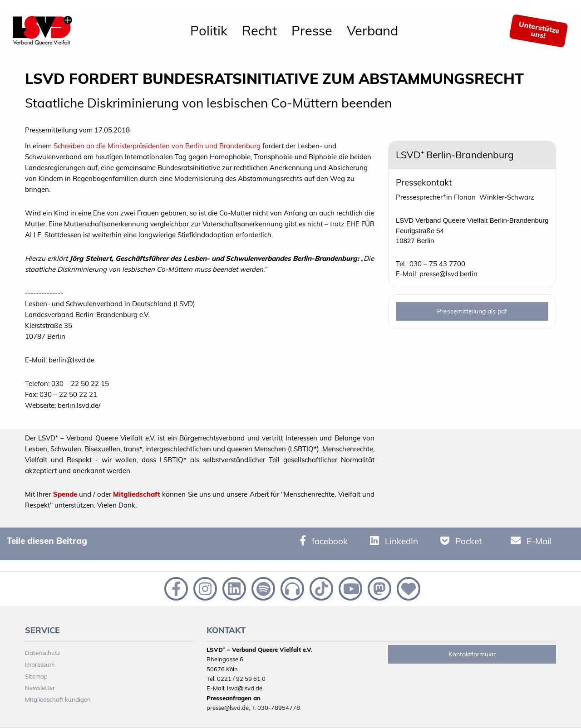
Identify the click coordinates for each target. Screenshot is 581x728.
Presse (312, 30)
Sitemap (36, 676)
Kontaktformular (472, 654)
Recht (259, 30)
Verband (372, 30)
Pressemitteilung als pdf (472, 311)
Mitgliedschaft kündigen (58, 699)
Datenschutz (43, 653)
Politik (209, 30)
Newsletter (40, 688)
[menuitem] (209, 31)
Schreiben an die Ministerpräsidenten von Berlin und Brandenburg (156, 146)
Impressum (40, 664)
